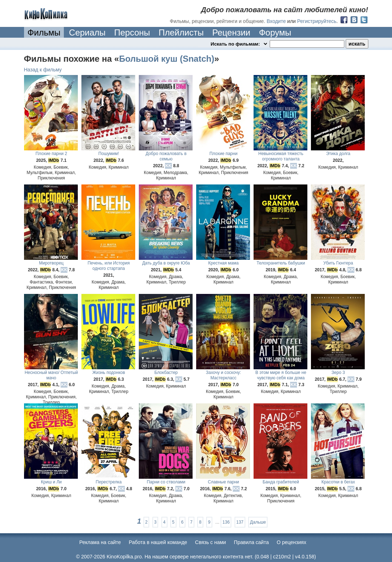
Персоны (132, 32)
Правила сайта (251, 542)
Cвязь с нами (211, 542)
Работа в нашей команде (158, 542)
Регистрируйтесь (317, 21)
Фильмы (44, 32)
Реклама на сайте (100, 542)
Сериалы (87, 32)
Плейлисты (181, 32)
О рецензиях (291, 542)
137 (240, 522)
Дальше (258, 522)
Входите (276, 21)
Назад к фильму (43, 70)
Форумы (275, 32)
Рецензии (231, 32)
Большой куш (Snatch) (167, 59)
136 (226, 522)
